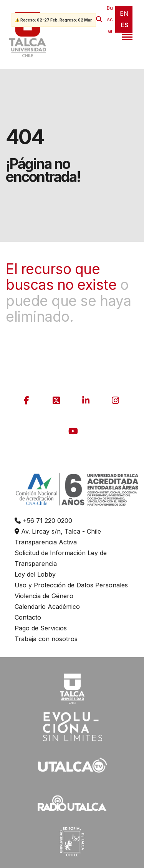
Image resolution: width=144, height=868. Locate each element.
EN (124, 13)
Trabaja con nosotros (46, 639)
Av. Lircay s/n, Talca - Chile (58, 531)
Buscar (110, 19)
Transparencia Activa (46, 542)
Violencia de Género (44, 596)
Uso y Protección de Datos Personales (71, 585)
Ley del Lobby (35, 574)
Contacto (28, 617)
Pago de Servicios (41, 628)
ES (125, 25)
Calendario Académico (47, 607)
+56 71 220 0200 (43, 521)
